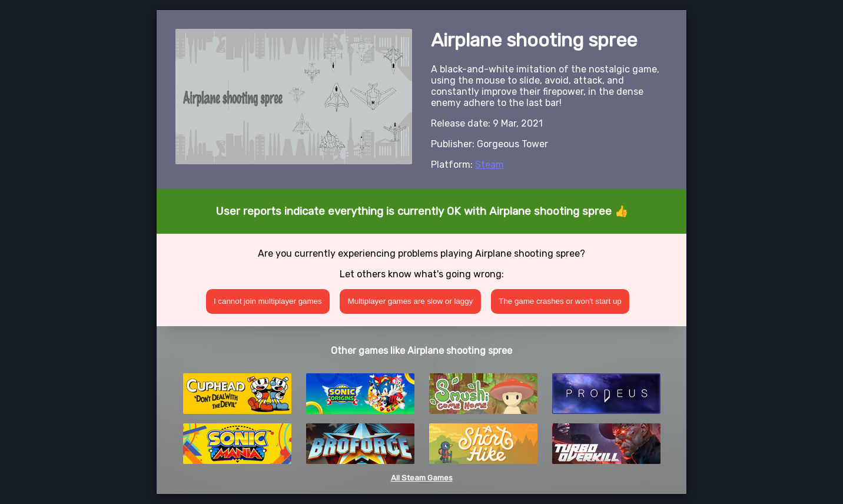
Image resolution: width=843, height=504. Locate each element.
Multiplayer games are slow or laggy (411, 301)
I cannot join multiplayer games (268, 301)
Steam (489, 165)
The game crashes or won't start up (560, 301)
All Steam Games (422, 478)
